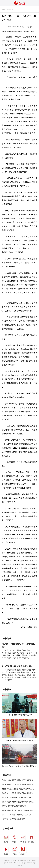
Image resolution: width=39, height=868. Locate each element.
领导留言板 (31, 838)
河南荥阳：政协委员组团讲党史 (13, 819)
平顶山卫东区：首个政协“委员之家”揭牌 (16, 815)
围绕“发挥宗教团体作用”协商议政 (14, 806)
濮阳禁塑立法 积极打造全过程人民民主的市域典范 (20, 797)
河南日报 (29, 27)
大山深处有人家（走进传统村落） (17, 666)
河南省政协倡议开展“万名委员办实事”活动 (17, 810)
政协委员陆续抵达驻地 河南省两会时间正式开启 (19, 789)
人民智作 (23, 850)
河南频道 (10, 9)
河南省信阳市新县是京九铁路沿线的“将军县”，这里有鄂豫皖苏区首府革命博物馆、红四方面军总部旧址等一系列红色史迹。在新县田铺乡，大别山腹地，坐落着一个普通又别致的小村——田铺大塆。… (19, 675)
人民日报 (6, 838)
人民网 (2, 9)
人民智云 (14, 850)
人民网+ (14, 838)
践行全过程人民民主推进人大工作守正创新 (17, 780)
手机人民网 (23, 838)
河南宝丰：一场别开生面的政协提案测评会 (17, 793)
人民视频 (6, 850)
